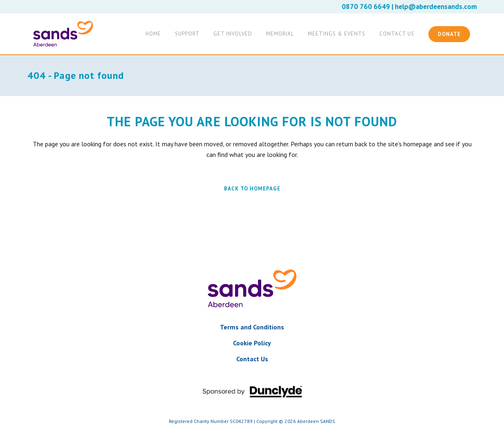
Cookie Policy (252, 343)
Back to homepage (252, 189)
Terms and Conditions (252, 327)
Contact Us (252, 359)
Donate (449, 34)
